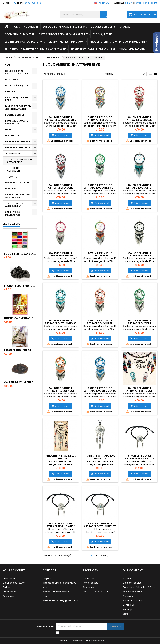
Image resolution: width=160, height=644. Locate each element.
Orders (6, 587)
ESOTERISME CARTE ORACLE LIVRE (25, 42)
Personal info (10, 578)
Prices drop (89, 578)
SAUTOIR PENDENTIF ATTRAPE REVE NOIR (139, 254)
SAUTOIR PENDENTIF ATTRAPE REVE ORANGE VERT (60, 391)
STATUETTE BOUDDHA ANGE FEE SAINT (44, 49)
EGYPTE (13, 177)
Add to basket (61, 135)
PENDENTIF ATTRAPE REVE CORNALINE (61, 457)
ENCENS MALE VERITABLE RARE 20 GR (20, 318)
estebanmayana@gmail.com (60, 600)
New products (90, 583)
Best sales (88, 587)
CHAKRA (125, 27)
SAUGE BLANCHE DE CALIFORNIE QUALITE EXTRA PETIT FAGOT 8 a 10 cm (20, 350)
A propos (128, 596)
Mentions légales (132, 583)
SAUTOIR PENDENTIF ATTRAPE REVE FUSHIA (61, 254)
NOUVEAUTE (31, 27)
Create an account (147, 3)
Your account (14, 570)
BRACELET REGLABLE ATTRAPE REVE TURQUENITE (100, 525)
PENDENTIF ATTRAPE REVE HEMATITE (100, 457)
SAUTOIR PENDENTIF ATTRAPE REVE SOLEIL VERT (100, 186)
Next (105, 556)
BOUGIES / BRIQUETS (103, 27)
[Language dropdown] (103, 3)
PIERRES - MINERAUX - (72, 42)
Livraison (127, 578)
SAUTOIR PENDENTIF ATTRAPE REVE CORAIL (100, 322)
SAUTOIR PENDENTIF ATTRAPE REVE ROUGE (139, 389)
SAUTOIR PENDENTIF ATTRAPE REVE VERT (139, 322)
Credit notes (9, 592)
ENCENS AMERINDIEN (13, 169)
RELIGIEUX (11, 49)
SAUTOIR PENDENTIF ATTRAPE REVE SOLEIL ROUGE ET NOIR (60, 188)
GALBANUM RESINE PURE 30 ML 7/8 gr (20, 382)
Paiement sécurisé (133, 600)
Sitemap (127, 609)
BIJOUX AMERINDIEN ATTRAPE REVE (19, 161)
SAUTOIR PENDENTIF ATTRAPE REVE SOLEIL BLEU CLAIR (60, 120)
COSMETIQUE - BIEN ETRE (20, 34)
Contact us (128, 605)
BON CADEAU (13, 80)
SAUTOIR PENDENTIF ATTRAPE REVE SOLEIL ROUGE (139, 120)
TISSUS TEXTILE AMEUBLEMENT (89, 49)
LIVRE (52, 42)
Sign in (129, 3)
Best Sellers (11, 224)
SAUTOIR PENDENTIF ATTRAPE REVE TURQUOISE (60, 322)
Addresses (9, 596)
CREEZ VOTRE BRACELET (95, 592)
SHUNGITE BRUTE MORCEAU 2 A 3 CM (20, 286)
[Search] (83, 14)
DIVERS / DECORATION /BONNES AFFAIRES (63, 34)
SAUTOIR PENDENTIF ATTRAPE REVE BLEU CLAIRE (100, 389)
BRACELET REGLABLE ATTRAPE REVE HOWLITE (61, 525)
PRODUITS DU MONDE (132, 42)
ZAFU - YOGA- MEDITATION (127, 49)
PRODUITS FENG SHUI (102, 42)
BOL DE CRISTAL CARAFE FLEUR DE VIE (65, 27)
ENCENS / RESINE (102, 34)
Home (16, 27)
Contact (7, 3)
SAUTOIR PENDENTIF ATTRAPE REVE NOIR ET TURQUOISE (139, 188)
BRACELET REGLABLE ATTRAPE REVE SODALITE (139, 457)
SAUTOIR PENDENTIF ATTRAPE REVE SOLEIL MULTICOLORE (100, 120)
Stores (126, 614)
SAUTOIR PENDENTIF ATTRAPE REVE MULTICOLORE (100, 255)
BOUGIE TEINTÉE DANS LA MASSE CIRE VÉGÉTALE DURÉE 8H (20, 254)
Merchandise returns (14, 583)
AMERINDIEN (15, 153)
